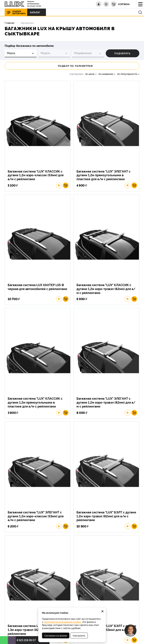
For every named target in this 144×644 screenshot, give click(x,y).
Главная (9, 23)
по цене (90, 74)
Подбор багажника (19, 12)
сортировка (76, 74)
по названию (106, 74)
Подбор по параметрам (72, 66)
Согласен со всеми (56, 635)
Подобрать (122, 53)
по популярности (127, 74)
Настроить (79, 635)
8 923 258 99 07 (26, 640)
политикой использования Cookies (63, 622)
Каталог (36, 12)
